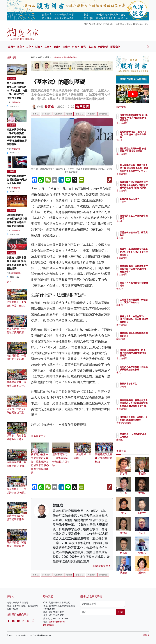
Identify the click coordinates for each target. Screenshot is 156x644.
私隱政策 (146, 635)
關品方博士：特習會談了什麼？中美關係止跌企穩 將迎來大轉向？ (141, 322)
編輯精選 (137, 342)
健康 (56, 47)
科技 (74, 47)
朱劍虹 (136, 442)
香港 (47, 57)
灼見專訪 (11, 125)
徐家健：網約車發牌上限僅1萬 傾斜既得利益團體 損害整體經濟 (141, 356)
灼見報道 (11, 210)
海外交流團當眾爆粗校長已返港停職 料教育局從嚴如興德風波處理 (141, 121)
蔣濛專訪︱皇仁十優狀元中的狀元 (141, 218)
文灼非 (136, 224)
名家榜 (92, 47)
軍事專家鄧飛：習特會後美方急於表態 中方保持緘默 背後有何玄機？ (141, 272)
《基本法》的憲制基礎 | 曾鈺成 (65, 57)
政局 (10, 47)
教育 (19, 47)
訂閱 (121, 612)
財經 (38, 47)
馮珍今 (136, 140)
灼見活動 (103, 47)
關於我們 (115, 47)
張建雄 (136, 291)
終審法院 (46, 114)
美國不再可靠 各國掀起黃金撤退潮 (141, 286)
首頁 (33, 57)
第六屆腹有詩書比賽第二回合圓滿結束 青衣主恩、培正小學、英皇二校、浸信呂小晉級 (17, 91)
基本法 (36, 114)
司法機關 (58, 114)
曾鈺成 (49, 107)
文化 (29, 47)
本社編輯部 (16, 102)
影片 (84, 47)
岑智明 (136, 205)
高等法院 (91, 114)
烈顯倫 (69, 114)
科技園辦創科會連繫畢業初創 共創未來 (141, 336)
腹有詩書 (11, 79)
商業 (65, 47)
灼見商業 (11, 253)
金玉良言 (83, 107)
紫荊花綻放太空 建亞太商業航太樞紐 (104, 454)
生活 (47, 47)
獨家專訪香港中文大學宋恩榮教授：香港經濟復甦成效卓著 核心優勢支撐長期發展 (17, 137)
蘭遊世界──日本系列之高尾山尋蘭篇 (141, 437)
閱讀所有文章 (102, 566)
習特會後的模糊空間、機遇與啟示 (141, 235)
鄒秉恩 (136, 308)
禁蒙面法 (80, 114)
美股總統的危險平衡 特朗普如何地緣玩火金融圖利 (17, 180)
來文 (135, 375)
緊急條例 (103, 114)
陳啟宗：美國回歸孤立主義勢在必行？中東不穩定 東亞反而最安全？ (141, 255)
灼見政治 (11, 171)
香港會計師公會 (141, 426)
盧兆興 (136, 241)
